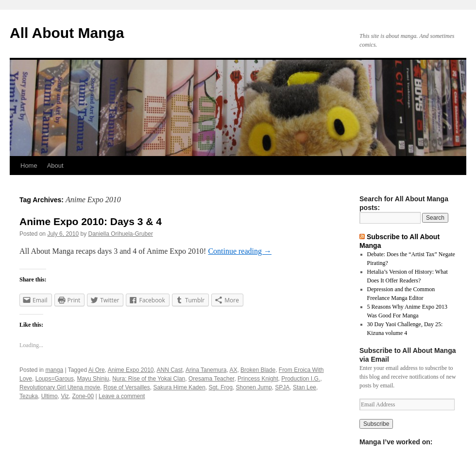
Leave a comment (122, 396)
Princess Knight (258, 379)
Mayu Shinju (93, 379)
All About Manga (67, 33)
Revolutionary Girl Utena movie (60, 387)
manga (54, 370)
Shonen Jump (254, 387)
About (55, 166)
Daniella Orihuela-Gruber (120, 234)
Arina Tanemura (206, 370)
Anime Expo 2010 (131, 370)
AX (233, 370)
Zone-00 (83, 396)
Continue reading (240, 251)
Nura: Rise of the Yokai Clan (149, 379)
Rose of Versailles (127, 387)
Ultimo (50, 396)
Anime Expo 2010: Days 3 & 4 (91, 221)
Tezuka (29, 396)
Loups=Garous (55, 379)
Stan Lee (305, 387)
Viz (65, 396)
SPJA (282, 387)
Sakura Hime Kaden (179, 387)
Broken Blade (258, 370)
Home (29, 166)
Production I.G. (301, 379)
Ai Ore (97, 370)
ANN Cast (170, 370)
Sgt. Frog (221, 387)
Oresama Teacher (212, 379)
